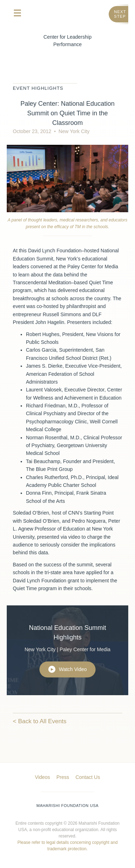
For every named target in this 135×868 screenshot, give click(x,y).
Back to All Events (42, 721)
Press (63, 777)
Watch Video (68, 669)
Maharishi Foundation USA (68, 806)
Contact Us (88, 777)
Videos (42, 777)
